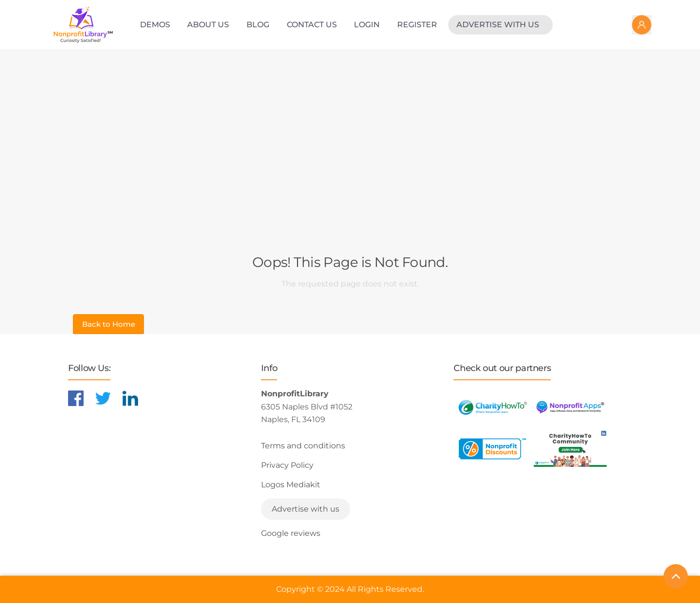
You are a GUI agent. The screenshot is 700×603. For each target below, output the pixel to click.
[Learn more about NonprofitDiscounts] (492, 449)
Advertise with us (498, 25)
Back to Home (109, 324)
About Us (208, 25)
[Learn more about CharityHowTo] (492, 407)
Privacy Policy (287, 465)
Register (417, 25)
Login (367, 25)
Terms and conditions (303, 446)
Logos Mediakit (291, 485)
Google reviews (291, 533)
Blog (258, 25)
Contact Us (312, 25)
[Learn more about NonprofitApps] (570, 407)
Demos (155, 25)
